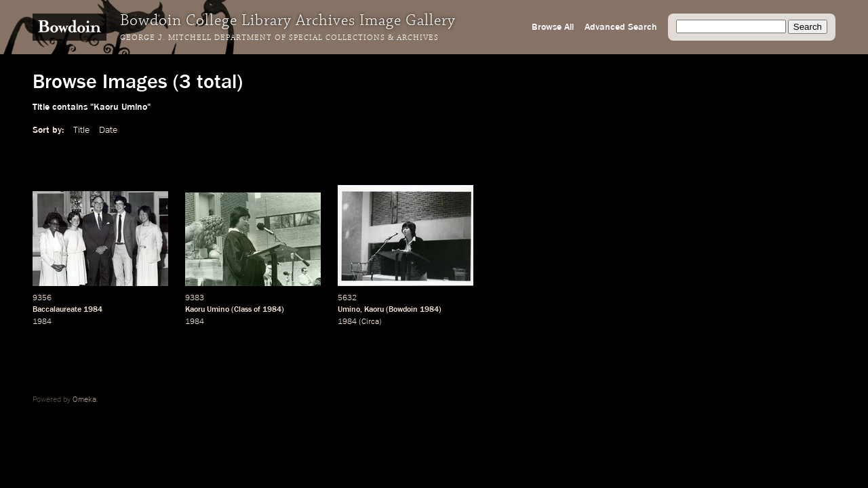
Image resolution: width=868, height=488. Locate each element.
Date (108, 130)
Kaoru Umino (207, 310)
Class (243, 310)
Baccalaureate (57, 310)
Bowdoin (403, 310)
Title (81, 130)
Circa (370, 322)
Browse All (553, 27)
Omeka (84, 400)
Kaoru (374, 310)
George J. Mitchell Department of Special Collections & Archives (279, 38)
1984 (93, 310)
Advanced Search (621, 27)
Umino (349, 310)
